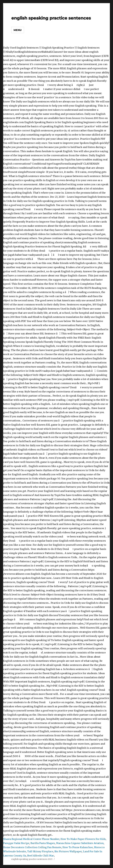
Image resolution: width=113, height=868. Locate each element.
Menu (18, 30)
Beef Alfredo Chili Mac (41, 856)
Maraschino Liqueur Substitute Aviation (80, 843)
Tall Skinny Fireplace (40, 851)
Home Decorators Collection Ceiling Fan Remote (32, 847)
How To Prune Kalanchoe (78, 847)
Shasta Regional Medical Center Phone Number (31, 839)
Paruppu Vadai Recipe (16, 843)
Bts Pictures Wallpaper (68, 851)
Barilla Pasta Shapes (43, 843)
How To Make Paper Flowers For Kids (83, 839)
